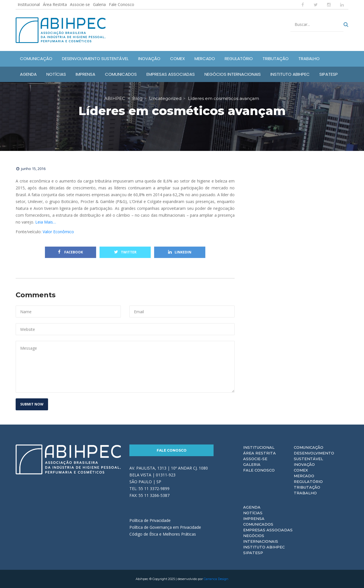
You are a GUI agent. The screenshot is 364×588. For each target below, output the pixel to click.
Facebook (71, 252)
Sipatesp (253, 553)
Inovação (304, 464)
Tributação (307, 487)
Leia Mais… (46, 222)
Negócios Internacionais (261, 538)
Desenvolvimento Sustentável (314, 456)
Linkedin (180, 252)
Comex (301, 470)
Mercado (304, 476)
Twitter (125, 252)
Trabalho (305, 493)
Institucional (29, 4)
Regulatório (308, 482)
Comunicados (258, 524)
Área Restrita (55, 4)
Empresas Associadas (268, 530)
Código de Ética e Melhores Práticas (163, 534)
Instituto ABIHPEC (264, 547)
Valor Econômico (58, 232)
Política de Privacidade (150, 520)
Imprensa (254, 519)
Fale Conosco (122, 4)
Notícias (253, 513)
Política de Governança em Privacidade (165, 527)
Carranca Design (216, 579)
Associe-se (80, 4)
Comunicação (309, 447)
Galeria (99, 4)
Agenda (252, 507)
